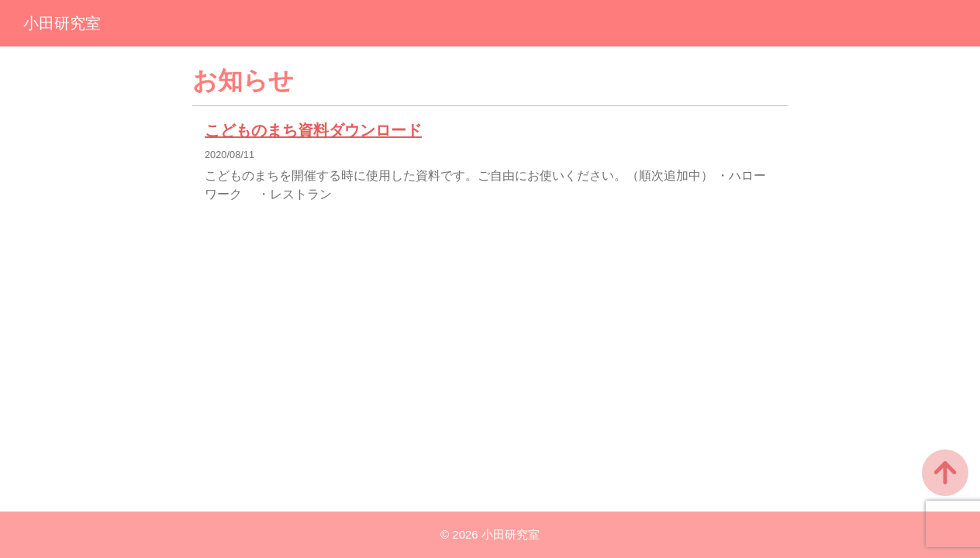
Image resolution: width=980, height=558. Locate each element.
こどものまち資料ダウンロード (313, 130)
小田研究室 (62, 23)
